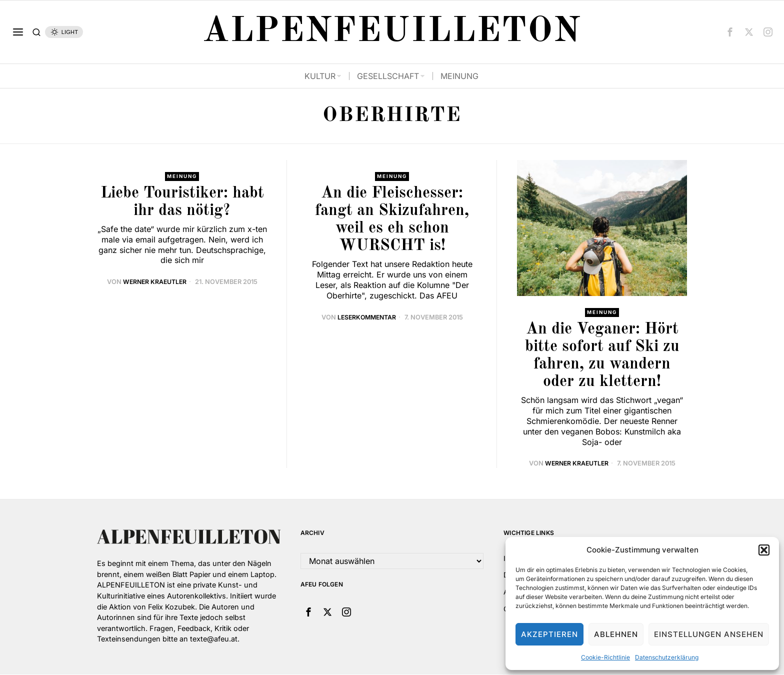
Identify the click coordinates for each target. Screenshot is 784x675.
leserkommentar (366, 317)
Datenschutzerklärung (667, 657)
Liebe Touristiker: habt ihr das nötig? (182, 202)
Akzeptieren (549, 634)
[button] (764, 550)
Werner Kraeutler (154, 282)
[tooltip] (730, 32)
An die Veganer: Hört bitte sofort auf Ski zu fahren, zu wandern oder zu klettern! (602, 356)
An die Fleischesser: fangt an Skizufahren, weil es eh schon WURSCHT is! (392, 220)
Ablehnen (616, 634)
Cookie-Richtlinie (605, 657)
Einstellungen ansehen (709, 634)
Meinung (182, 176)
